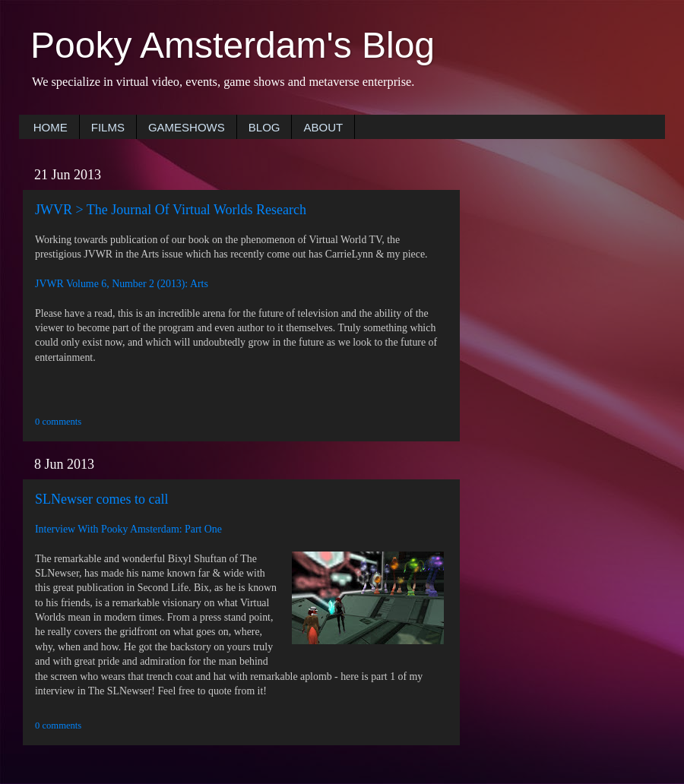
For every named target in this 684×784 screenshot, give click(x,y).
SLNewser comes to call (101, 499)
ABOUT (323, 127)
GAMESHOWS (187, 127)
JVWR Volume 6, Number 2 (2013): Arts (122, 284)
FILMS (108, 127)
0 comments (58, 422)
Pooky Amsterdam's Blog (233, 45)
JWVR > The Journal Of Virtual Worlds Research (171, 210)
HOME (51, 127)
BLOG (264, 127)
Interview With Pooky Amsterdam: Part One (128, 529)
